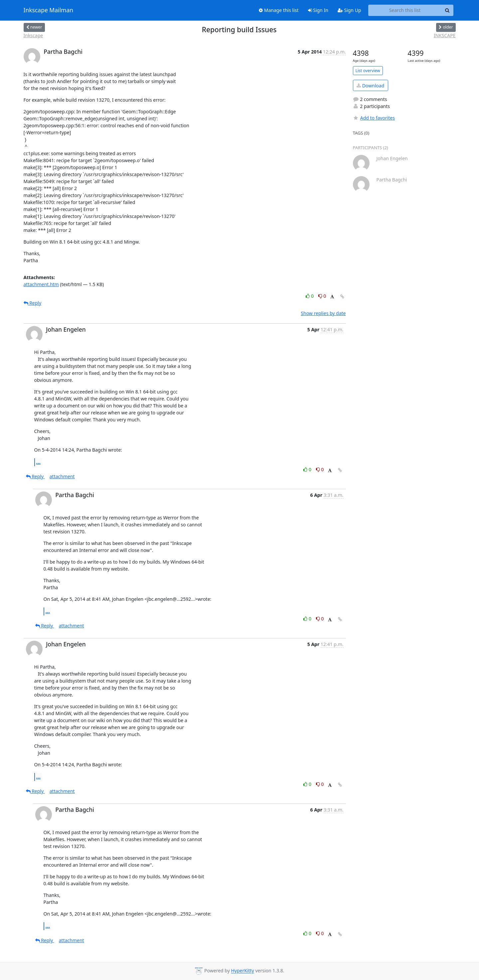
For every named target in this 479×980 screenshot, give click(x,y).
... (39, 462)
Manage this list (279, 10)
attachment (62, 476)
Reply (33, 303)
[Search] (447, 10)
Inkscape (33, 35)
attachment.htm (41, 284)
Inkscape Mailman (49, 10)
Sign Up (349, 10)
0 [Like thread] (310, 296)
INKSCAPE (445, 35)
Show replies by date (323, 313)
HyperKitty (242, 971)
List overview (368, 71)
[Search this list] (405, 10)
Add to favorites (374, 118)
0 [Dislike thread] (322, 296)
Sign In (318, 10)
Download (370, 86)
